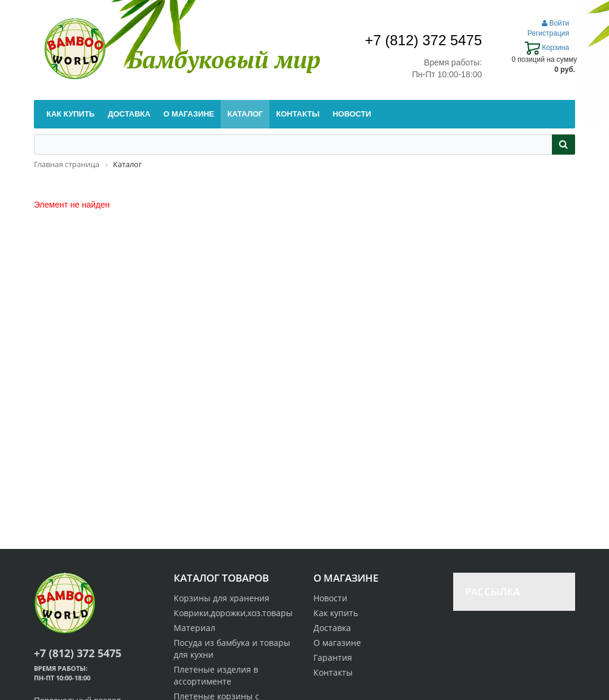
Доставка (332, 628)
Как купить (336, 613)
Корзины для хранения (222, 598)
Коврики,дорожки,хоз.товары (233, 613)
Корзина (547, 48)
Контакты (333, 672)
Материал (194, 628)
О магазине (337, 643)
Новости (330, 598)
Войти (555, 23)
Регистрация (548, 33)
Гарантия (333, 657)
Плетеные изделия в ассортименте (216, 675)
